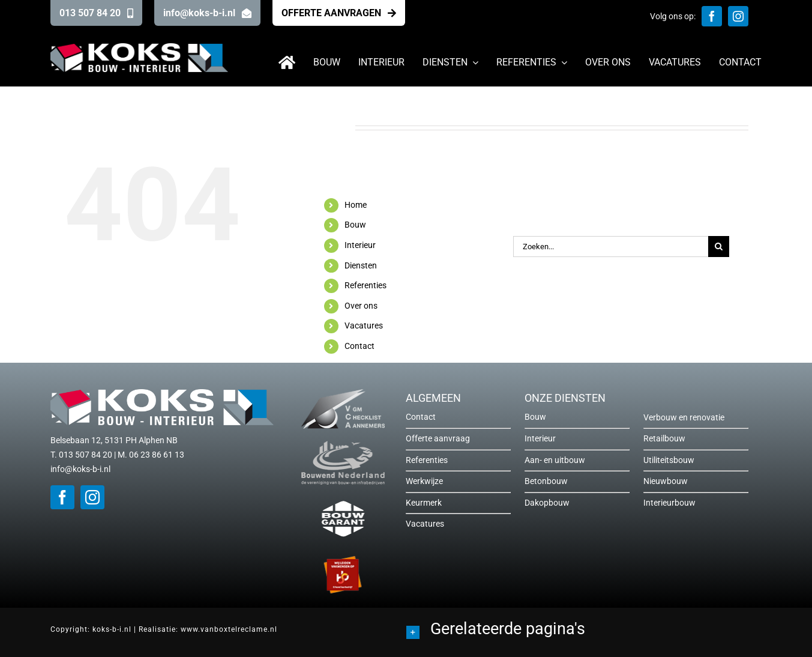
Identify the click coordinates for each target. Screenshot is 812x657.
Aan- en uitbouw (555, 460)
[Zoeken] (719, 247)
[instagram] (738, 16)
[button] (584, 631)
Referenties (365, 285)
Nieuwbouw (666, 481)
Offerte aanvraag (438, 438)
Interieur (360, 245)
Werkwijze (424, 481)
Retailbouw (664, 438)
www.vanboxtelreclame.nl (229, 629)
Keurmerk (424, 503)
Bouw (355, 225)
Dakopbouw (547, 503)
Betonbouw (546, 481)
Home (356, 205)
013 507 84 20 (86, 455)
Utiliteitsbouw (669, 460)
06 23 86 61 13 (157, 455)
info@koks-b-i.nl (80, 469)
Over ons (361, 306)
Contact (359, 346)
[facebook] (712, 16)
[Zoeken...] (611, 247)
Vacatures (364, 325)
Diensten (361, 265)
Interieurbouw (669, 503)
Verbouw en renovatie (684, 417)
